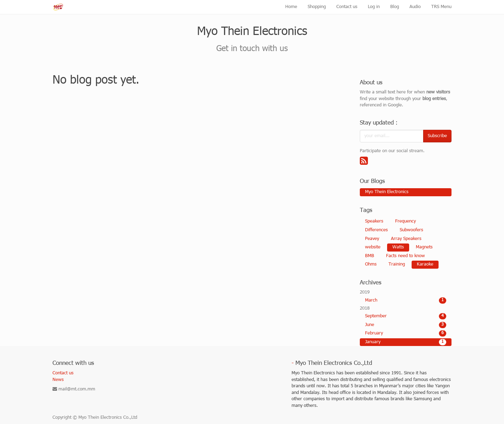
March (406, 301)
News (58, 380)
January (406, 342)
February (406, 333)
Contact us (63, 373)
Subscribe (437, 136)
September (406, 316)
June (406, 325)
